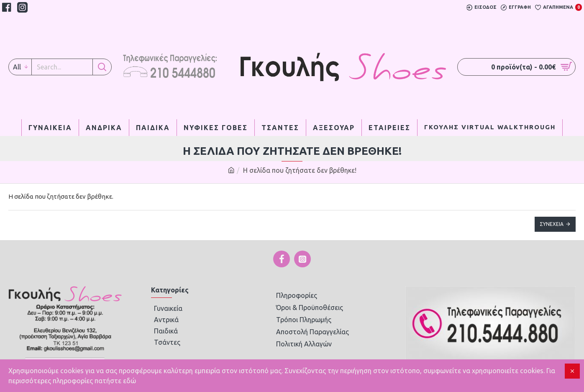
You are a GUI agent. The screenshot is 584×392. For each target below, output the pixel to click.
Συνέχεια (552, 224)
